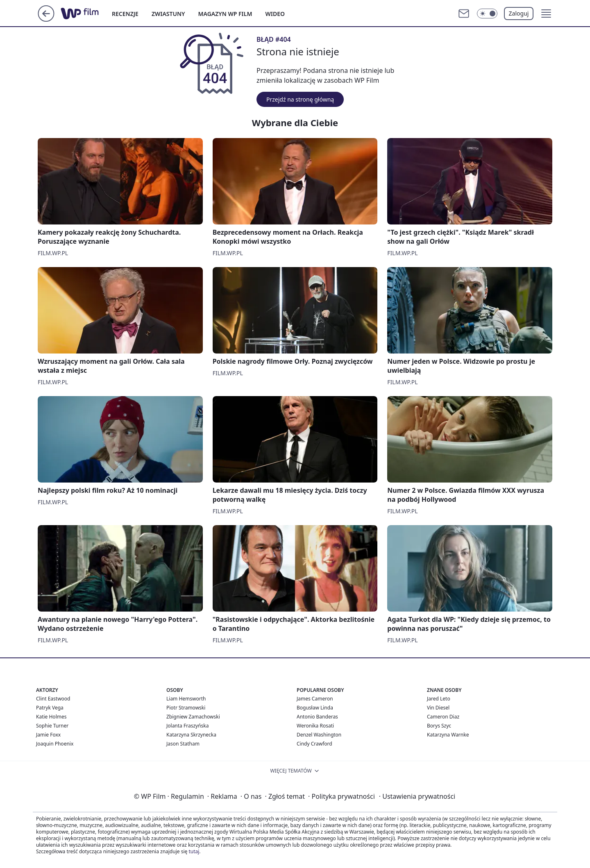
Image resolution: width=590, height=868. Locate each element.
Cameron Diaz (443, 717)
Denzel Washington (319, 735)
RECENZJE (125, 14)
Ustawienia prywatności (417, 796)
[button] (546, 14)
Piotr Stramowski (186, 708)
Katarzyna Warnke (448, 735)
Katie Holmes (51, 717)
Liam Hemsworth (186, 699)
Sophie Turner (52, 726)
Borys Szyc (439, 726)
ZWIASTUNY (168, 14)
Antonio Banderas (317, 717)
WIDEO (275, 14)
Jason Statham (183, 744)
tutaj (194, 851)
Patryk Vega (50, 708)
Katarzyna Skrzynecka (191, 735)
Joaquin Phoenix (55, 744)
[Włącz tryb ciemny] (487, 14)
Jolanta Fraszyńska (187, 726)
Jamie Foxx (48, 735)
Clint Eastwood (53, 699)
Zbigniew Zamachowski (193, 717)
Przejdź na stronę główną (300, 99)
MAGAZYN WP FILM (225, 14)
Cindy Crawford (314, 744)
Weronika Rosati (315, 726)
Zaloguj (519, 13)
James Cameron (315, 699)
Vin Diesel (438, 708)
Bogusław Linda (315, 708)
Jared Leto (439, 699)
